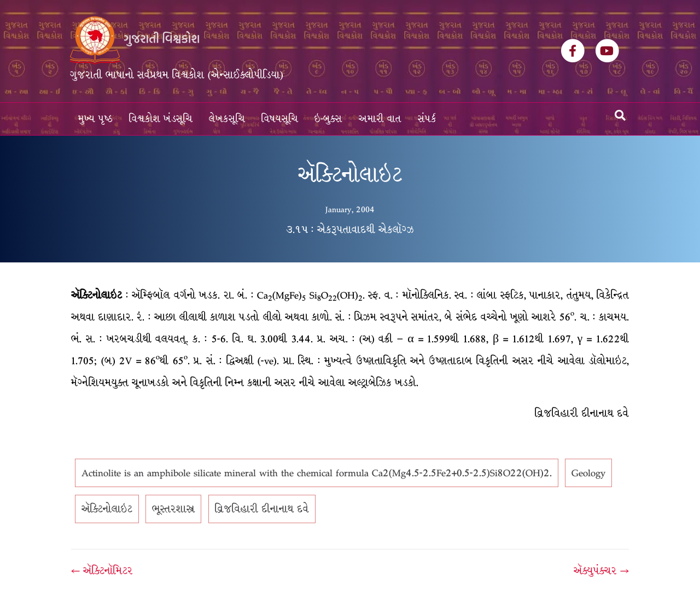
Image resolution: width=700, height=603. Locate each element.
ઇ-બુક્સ (328, 119)
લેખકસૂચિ (227, 119)
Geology (588, 473)
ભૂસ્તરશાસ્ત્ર (173, 509)
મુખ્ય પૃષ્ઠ (95, 119)
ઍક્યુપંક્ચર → (601, 571)
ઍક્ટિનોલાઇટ (107, 509)
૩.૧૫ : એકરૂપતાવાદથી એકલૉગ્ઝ (350, 230)
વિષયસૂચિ (280, 119)
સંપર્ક (427, 119)
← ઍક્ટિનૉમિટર (102, 571)
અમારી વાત (380, 119)
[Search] (620, 115)
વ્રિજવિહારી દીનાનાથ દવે (262, 509)
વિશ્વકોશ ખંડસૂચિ (161, 119)
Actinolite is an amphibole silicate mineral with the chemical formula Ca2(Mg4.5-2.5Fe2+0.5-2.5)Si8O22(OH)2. (317, 473)
